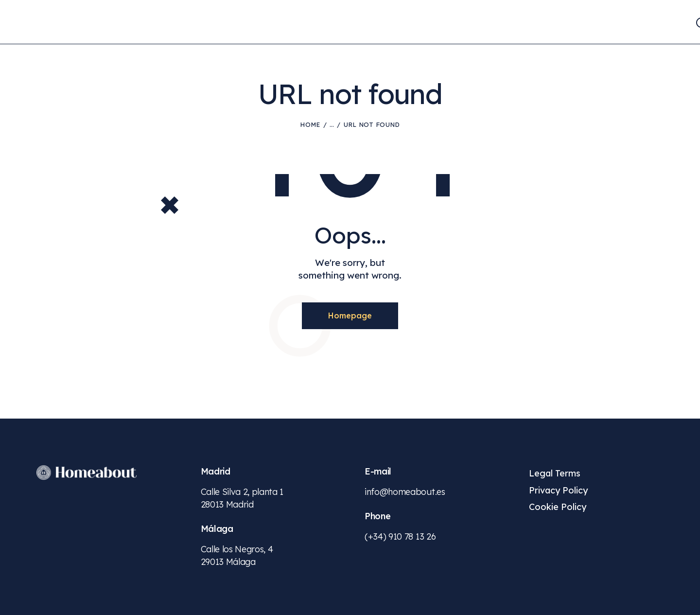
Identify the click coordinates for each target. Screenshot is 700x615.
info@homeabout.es (405, 492)
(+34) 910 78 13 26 (400, 536)
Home (310, 124)
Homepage (350, 316)
